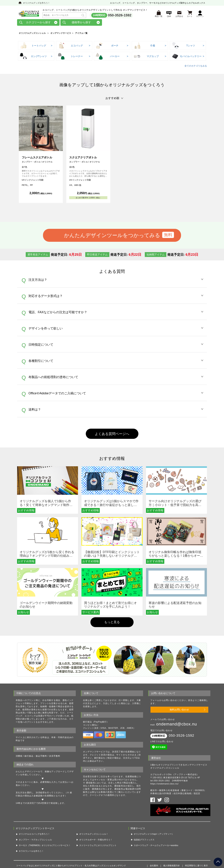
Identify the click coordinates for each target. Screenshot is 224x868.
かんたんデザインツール (28, 773)
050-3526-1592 (120, 16)
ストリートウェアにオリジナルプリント (98, 846)
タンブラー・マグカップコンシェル (35, 841)
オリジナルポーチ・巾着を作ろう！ (96, 841)
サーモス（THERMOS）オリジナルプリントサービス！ (45, 846)
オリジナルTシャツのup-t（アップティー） (154, 835)
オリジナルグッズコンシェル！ (94, 835)
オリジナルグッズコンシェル (32, 34)
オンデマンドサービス (61, 34)
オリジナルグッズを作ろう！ (36, 3)
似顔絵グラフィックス (144, 841)
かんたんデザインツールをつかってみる (112, 236)
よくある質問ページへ (112, 435)
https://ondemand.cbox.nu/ (164, 785)
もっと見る (112, 623)
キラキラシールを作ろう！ (31, 852)
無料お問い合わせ (179, 711)
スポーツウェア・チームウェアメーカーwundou (156, 846)
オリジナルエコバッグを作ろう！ (34, 835)
